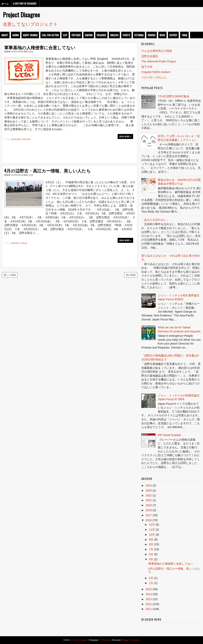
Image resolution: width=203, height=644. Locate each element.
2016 (149, 520)
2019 (149, 510)
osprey (173, 35)
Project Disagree (21, 15)
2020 (149, 505)
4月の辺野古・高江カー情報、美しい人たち (47, 170)
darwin (89, 35)
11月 (152, 530)
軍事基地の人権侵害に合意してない (40, 47)
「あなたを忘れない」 (155, 220)
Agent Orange (30, 35)
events (126, 35)
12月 (152, 525)
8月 (151, 544)
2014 (149, 594)
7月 (151, 549)
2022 (149, 495)
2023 (149, 490)
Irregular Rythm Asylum (156, 72)
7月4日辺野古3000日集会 (174, 96)
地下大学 (147, 67)
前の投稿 (131, 275)
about (5, 35)
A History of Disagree (25, 3)
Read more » (125, 136)
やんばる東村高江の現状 (157, 51)
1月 (151, 583)
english (114, 35)
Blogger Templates (131, 640)
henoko (152, 35)
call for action (50, 35)
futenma (139, 35)
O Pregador (105, 640)
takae (184, 35)
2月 (151, 578)
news (162, 35)
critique (76, 35)
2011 (149, 609)
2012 (149, 604)
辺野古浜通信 (150, 56)
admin (16, 35)
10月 (152, 535)
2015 (149, 589)
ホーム (5, 3)
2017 (149, 515)
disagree (101, 35)
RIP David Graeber (170, 435)
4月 (151, 559)
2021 (149, 500)
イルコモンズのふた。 (155, 77)
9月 (151, 540)
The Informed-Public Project (159, 61)
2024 (149, 485)
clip (65, 35)
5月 (151, 554)
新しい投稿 (10, 275)
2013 (149, 599)
